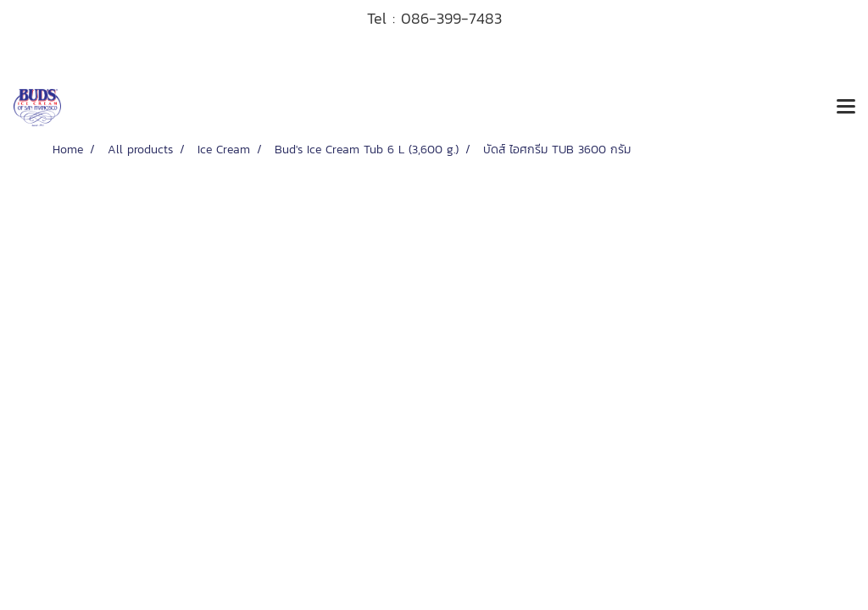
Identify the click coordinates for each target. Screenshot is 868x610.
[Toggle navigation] (846, 108)
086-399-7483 (451, 18)
